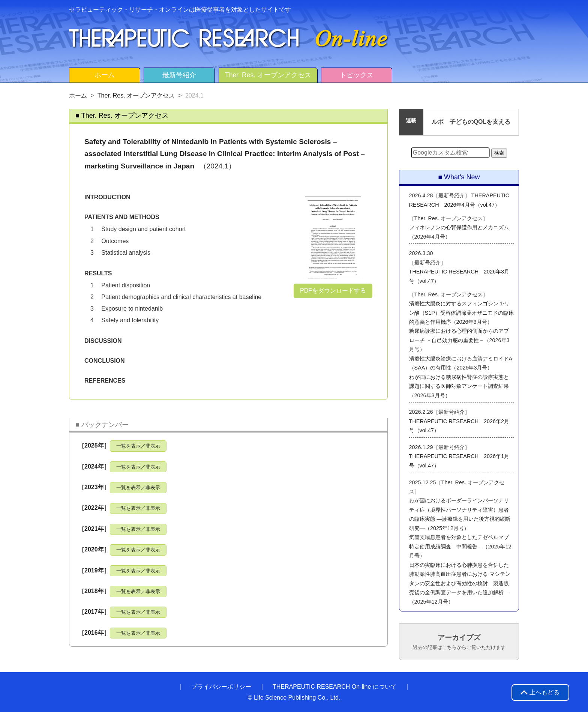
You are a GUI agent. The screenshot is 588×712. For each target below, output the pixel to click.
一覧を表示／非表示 (138, 446)
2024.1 (194, 95)
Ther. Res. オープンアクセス (268, 75)
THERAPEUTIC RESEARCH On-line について (335, 687)
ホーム (105, 75)
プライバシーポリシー (221, 687)
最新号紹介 (179, 75)
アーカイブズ (459, 642)
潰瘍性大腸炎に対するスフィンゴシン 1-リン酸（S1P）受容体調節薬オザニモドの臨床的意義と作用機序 (461, 313)
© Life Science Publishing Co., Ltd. (294, 698)
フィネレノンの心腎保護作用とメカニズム (459, 227)
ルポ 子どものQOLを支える (471, 122)
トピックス (357, 75)
